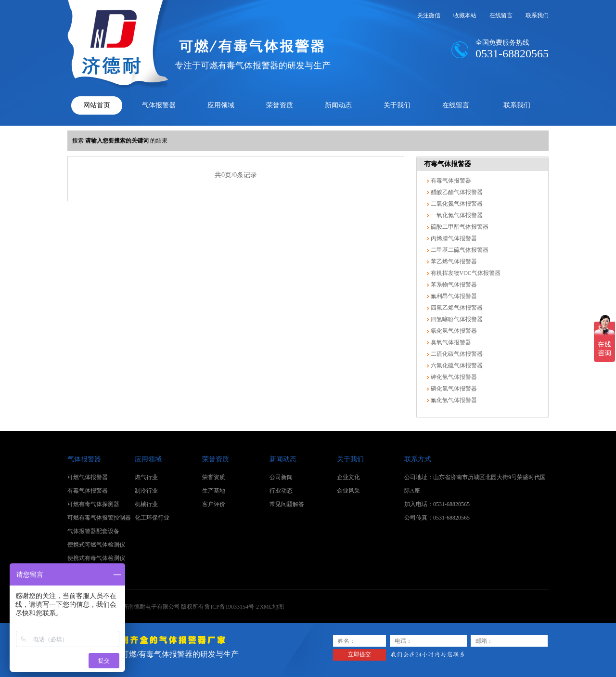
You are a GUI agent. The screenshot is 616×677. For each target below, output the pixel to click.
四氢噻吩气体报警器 (456, 319)
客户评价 (214, 504)
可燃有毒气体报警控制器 (99, 518)
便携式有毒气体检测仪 (96, 558)
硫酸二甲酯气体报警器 (459, 227)
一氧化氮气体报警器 (456, 215)
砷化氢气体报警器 (453, 377)
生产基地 (214, 491)
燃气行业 (146, 477)
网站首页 (97, 105)
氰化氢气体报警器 (453, 331)
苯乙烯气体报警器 (453, 261)
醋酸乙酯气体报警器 (456, 192)
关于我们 (397, 105)
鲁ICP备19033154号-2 (232, 607)
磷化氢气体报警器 (453, 389)
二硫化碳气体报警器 (456, 354)
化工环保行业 (152, 518)
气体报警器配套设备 (93, 531)
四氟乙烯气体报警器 (456, 308)
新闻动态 (338, 105)
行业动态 (281, 491)
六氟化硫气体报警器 (456, 365)
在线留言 (501, 15)
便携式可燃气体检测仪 (96, 545)
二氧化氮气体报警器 (456, 204)
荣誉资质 (280, 105)
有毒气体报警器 (448, 164)
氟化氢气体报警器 (453, 400)
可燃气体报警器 (88, 477)
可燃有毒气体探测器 (93, 504)
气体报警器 (159, 105)
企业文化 (348, 477)
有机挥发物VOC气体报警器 (465, 273)
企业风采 (348, 491)
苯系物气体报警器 (453, 285)
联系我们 (537, 15)
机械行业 (146, 504)
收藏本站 (465, 15)
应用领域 (221, 105)
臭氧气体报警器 (450, 342)
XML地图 (272, 607)
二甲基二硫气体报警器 (459, 250)
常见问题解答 (287, 504)
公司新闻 (281, 477)
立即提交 (359, 654)
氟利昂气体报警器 (453, 296)
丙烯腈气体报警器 (453, 238)
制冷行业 (146, 491)
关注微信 (429, 15)
